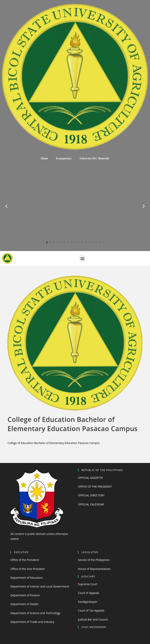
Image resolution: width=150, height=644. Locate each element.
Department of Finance (25, 595)
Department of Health (24, 604)
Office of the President (25, 560)
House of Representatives (94, 569)
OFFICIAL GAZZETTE (90, 478)
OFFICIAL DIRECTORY (91, 495)
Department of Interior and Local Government (40, 586)
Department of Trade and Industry (32, 622)
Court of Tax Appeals (91, 610)
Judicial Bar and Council (93, 619)
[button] (47, 242)
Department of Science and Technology (35, 613)
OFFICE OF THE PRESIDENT (95, 487)
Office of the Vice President (28, 569)
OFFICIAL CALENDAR (91, 504)
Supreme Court (88, 584)
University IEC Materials (94, 158)
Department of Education (26, 578)
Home (44, 158)
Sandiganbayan (88, 602)
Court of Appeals (89, 593)
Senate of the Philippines (94, 560)
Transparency (64, 158)
